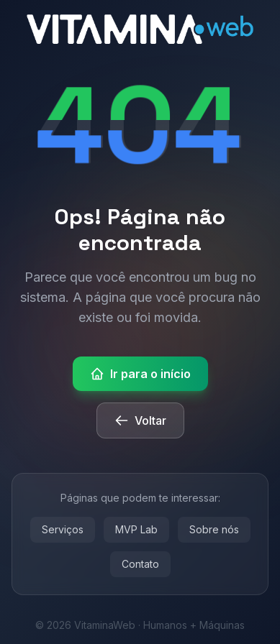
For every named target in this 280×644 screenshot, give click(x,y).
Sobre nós (214, 529)
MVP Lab (136, 529)
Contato (140, 564)
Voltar (140, 420)
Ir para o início (140, 374)
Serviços (63, 529)
